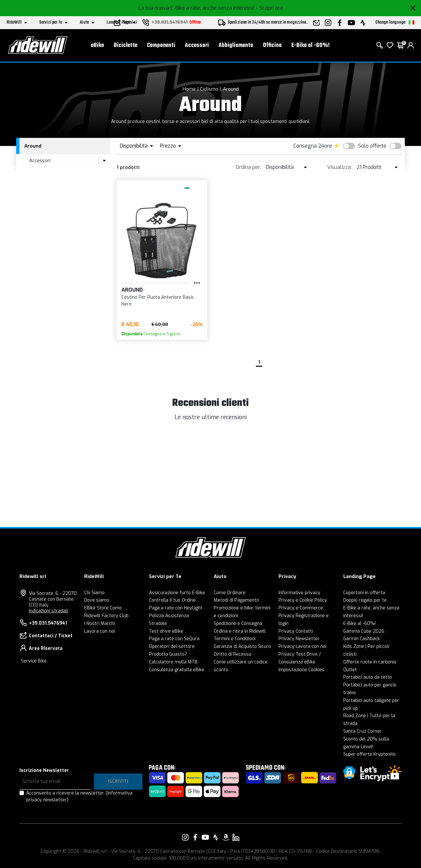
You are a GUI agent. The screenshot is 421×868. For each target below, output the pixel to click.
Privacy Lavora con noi (302, 646)
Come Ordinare (230, 593)
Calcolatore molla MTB (173, 662)
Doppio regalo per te (365, 600)
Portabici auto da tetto (368, 677)
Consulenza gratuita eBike (177, 670)
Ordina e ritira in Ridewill (240, 631)
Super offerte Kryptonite (370, 754)
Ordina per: (248, 167)
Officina (272, 45)
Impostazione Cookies (302, 670)
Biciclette (125, 45)
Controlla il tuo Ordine (172, 600)
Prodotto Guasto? (168, 654)
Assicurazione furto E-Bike (177, 593)
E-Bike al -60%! (311, 45)
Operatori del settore (172, 646)
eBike (97, 45)
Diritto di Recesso (233, 654)
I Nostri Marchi (100, 623)
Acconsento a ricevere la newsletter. (79, 796)
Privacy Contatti (296, 631)
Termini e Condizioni (235, 639)
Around (231, 89)
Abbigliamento (236, 45)
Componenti (161, 45)
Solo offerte (372, 146)
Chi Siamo (94, 593)
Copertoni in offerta (364, 593)
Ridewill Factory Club (106, 616)
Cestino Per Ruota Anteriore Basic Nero (158, 301)
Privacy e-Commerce (301, 608)
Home (189, 89)
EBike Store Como (103, 608)
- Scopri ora (269, 8)
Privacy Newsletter (299, 639)
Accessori (197, 45)
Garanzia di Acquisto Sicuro (242, 646)
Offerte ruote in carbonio (370, 662)
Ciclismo (209, 89)
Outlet (350, 670)
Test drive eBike (166, 631)
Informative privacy (299, 593)
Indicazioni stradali (48, 611)
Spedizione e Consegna (238, 623)
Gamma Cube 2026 (364, 631)
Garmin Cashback (362, 639)
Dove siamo (97, 600)
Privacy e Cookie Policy (303, 600)
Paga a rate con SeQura (174, 639)
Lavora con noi (100, 631)
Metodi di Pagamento (236, 600)
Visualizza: (339, 167)
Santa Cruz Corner (363, 731)
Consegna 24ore (313, 146)
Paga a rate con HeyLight (176, 608)
